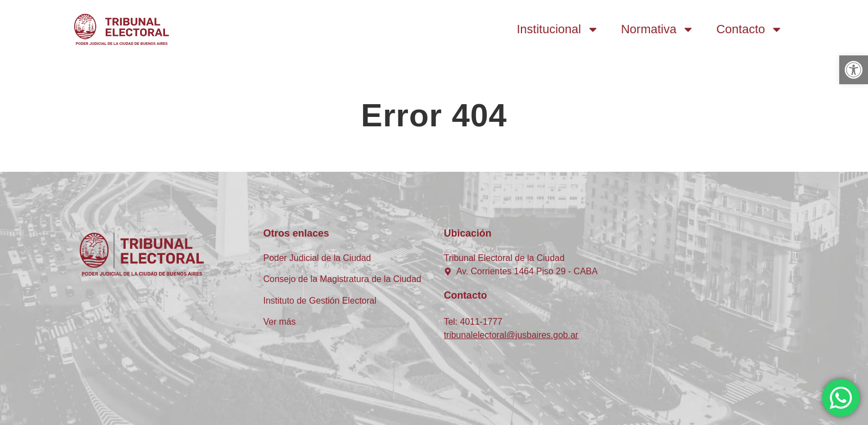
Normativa (658, 29)
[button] (854, 70)
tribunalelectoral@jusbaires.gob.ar (511, 335)
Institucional (558, 29)
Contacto (750, 29)
